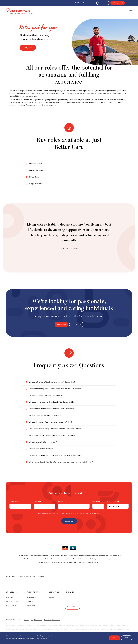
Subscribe (69, 521)
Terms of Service (91, 513)
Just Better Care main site (84, 3)
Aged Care (9, 597)
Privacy (27, 620)
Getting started (118, 3)
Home (8, 576)
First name (14, 502)
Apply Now (31, 605)
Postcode (96, 502)
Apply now (28, 48)
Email (60, 502)
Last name (38, 502)
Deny (127, 638)
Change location (28, 14)
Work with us (103, 3)
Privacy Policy (77, 513)
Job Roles (30, 601)
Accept (114, 638)
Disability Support (12, 601)
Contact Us (76, 324)
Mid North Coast (18, 576)
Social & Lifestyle (11, 605)
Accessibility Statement (52, 620)
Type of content (114, 502)
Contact (52, 597)
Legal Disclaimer (41, 639)
